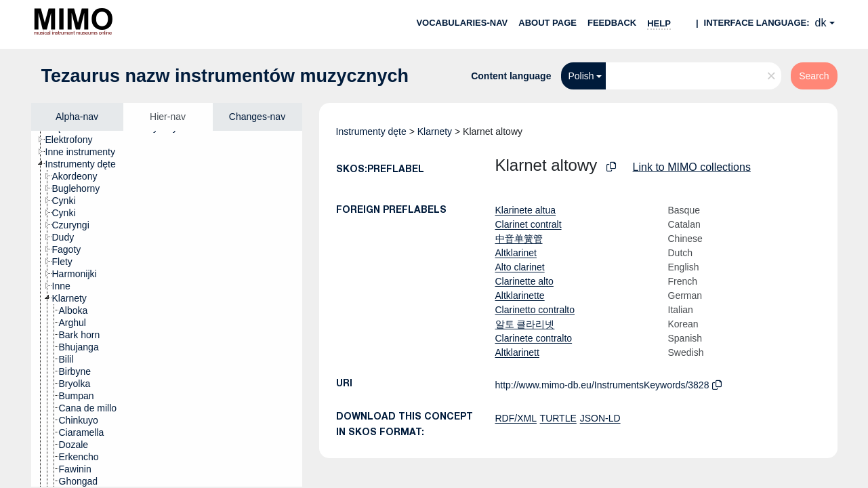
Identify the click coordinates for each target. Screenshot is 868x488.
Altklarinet (516, 253)
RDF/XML (516, 418)
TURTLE (558, 418)
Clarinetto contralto (535, 310)
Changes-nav (257, 117)
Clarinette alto (524, 281)
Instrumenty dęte (371, 131)
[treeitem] (75, 140)
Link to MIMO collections (692, 167)
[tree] (167, 309)
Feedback (612, 23)
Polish (581, 76)
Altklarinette (520, 296)
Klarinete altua (526, 210)
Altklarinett (517, 352)
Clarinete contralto (534, 338)
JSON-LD (600, 418)
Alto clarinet (520, 267)
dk (821, 23)
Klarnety (435, 131)
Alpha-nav (77, 117)
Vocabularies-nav (462, 23)
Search (814, 76)
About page (547, 23)
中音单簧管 (519, 239)
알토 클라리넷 (525, 324)
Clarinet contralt (529, 224)
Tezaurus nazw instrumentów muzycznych (225, 76)
